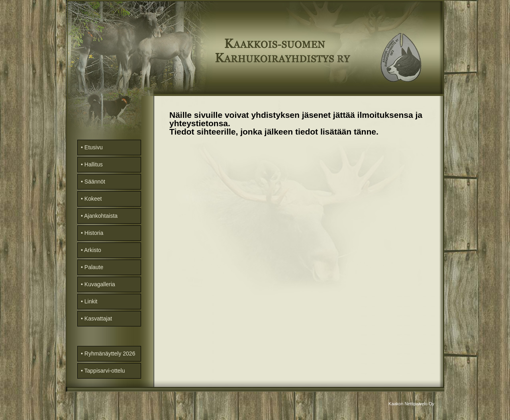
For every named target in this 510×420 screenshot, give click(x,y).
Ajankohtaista (101, 216)
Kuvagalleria (100, 284)
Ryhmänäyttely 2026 (110, 354)
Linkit (91, 301)
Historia (94, 233)
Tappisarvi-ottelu (105, 371)
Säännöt (95, 182)
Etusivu (94, 147)
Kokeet (93, 199)
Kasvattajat (98, 318)
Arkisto (93, 250)
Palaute (94, 267)
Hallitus (94, 164)
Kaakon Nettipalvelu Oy (411, 404)
